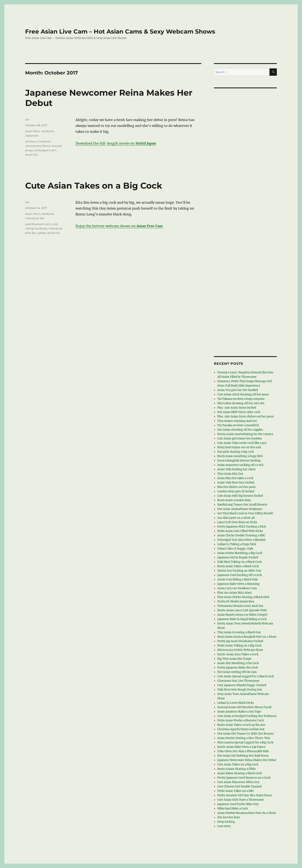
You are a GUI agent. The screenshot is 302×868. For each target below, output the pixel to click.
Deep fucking (226, 822)
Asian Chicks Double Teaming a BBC (241, 535)
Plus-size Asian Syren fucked (237, 408)
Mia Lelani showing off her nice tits (241, 403)
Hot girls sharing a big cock (236, 452)
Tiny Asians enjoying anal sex (237, 421)
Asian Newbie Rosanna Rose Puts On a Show (247, 813)
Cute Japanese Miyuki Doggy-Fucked (242, 685)
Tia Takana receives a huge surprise (241, 399)
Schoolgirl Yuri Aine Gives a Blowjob (241, 540)
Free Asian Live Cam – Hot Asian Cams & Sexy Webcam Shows (120, 31)
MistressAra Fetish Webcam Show (240, 650)
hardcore (45, 141)
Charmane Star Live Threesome (238, 681)
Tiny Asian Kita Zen (230, 474)
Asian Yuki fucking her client (236, 469)
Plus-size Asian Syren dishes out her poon (245, 416)
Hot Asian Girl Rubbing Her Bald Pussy (243, 756)
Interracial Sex (35, 218)
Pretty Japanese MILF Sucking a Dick (242, 527)
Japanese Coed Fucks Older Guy (238, 804)
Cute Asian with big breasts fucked (240, 496)
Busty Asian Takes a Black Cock (238, 566)
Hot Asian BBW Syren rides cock (239, 412)
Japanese (32, 136)
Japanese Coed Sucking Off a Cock (240, 575)
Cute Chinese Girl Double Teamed (239, 787)
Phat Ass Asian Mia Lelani (234, 593)
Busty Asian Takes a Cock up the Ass (241, 725)
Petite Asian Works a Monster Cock (241, 720)
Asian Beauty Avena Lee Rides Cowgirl (242, 615)
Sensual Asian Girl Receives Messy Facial (244, 707)
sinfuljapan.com (45, 150)
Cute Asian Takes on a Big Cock (94, 186)
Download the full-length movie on (116, 143)
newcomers (33, 146)
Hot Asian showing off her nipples (240, 430)
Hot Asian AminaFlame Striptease (240, 509)
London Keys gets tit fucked (236, 491)
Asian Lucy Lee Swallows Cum (237, 588)
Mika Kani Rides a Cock (233, 809)
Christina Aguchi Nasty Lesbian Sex (241, 729)
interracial (55, 228)
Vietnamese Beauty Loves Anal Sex (240, 606)
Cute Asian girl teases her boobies (240, 439)
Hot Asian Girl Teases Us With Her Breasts (245, 734)
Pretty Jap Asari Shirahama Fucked (240, 641)
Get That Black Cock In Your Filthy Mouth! (245, 513)
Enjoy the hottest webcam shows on (119, 226)
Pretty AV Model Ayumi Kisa (236, 601)
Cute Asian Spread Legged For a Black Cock (246, 676)
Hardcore (48, 131)
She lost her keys (229, 817)
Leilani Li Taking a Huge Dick (237, 544)
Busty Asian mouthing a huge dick (240, 456)
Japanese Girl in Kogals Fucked (238, 557)
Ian (27, 119)
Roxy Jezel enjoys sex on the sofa (239, 447)
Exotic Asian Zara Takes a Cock (238, 654)
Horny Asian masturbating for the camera (245, 434)
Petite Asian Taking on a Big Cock (239, 646)
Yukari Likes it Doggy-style (235, 549)
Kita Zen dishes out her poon (236, 487)
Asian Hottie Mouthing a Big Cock (240, 553)
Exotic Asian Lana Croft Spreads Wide (242, 610)
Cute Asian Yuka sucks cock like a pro (242, 443)
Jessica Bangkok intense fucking (239, 461)
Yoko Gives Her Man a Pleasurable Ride (243, 751)
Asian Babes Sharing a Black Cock (240, 773)
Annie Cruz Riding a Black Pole (238, 579)
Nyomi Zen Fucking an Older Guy (239, 571)
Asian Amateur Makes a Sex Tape (239, 712)
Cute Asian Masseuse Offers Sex (238, 782)
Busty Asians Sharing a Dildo (236, 769)
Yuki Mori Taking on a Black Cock (240, 562)
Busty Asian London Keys (234, 500)
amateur (31, 141)
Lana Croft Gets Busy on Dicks (237, 522)
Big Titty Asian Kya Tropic (234, 659)
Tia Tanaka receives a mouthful (238, 425)
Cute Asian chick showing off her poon (243, 394)
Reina (46, 146)
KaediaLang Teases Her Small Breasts (242, 505)
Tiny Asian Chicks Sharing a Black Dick (243, 597)
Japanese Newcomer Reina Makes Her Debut (247, 760)
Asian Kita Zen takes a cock (235, 478)
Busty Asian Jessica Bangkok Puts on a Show (247, 637)
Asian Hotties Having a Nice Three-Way (244, 738)
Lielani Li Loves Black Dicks (236, 703)
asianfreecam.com (38, 224)
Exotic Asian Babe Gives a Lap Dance (241, 747)
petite (42, 233)
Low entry (224, 826)
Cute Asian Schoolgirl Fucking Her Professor (247, 716)
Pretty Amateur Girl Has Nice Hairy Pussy (245, 795)
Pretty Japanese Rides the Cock (238, 668)
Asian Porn (33, 131)
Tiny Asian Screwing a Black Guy (239, 632)
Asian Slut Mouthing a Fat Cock (238, 663)
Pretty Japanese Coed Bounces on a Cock (244, 778)
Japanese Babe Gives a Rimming (238, 584)
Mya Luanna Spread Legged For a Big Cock (245, 742)
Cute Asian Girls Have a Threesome (241, 800)
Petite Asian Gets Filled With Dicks (240, 531)
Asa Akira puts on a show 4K (236, 518)
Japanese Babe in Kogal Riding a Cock (242, 619)
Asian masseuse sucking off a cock (240, 465)
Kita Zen (31, 233)
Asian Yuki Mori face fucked (236, 483)
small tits (31, 155)
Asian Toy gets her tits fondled (238, 390)
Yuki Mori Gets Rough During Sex (240, 690)
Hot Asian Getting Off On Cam (237, 672)
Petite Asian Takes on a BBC (236, 791)
